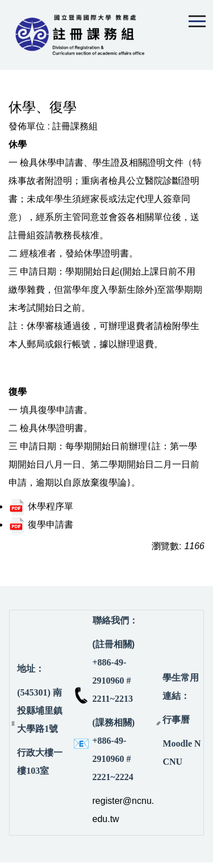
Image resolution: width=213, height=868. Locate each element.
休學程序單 (41, 506)
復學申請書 (41, 524)
